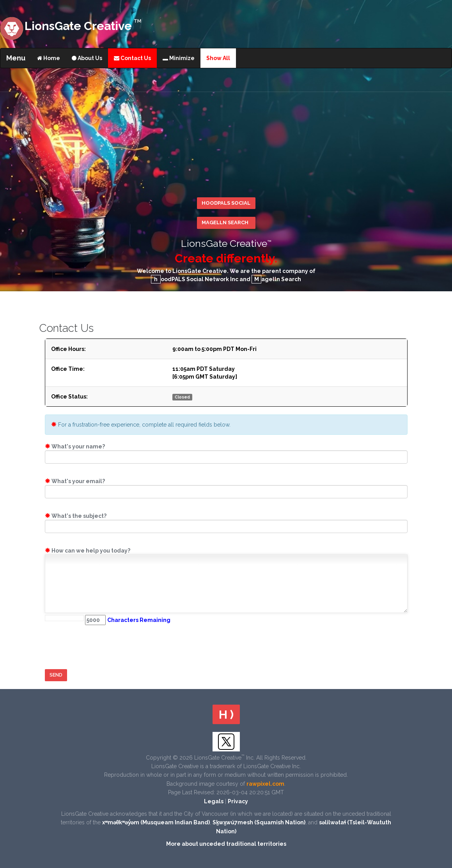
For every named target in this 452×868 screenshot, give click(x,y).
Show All (218, 58)
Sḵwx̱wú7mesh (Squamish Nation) (259, 822)
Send (56, 675)
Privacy (238, 801)
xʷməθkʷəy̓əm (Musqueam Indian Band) (156, 822)
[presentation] (104, 646)
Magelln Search (225, 222)
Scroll (440, 782)
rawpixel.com (265, 784)
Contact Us (132, 58)
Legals (214, 801)
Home (49, 58)
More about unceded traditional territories (226, 844)
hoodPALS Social (226, 203)
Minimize (179, 58)
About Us (87, 58)
